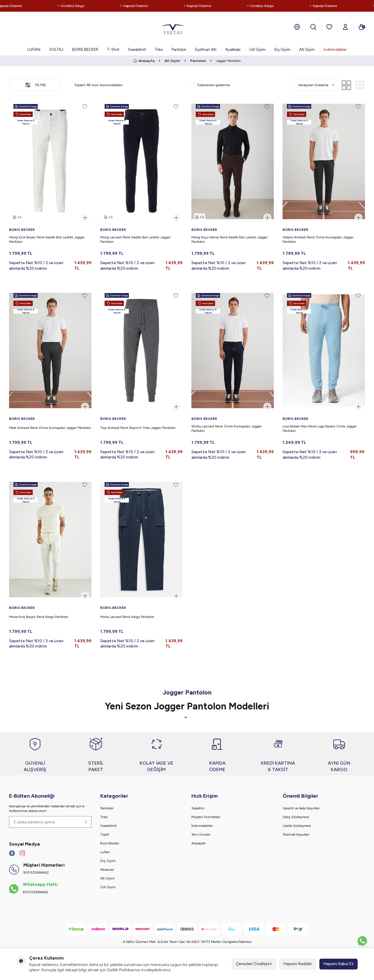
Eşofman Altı (206, 50)
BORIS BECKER (85, 50)
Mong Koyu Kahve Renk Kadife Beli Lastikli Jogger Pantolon (230, 240)
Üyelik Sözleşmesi (297, 826)
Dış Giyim (282, 50)
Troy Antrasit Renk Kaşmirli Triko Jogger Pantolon (138, 428)
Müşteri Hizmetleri (206, 817)
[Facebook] (12, 853)
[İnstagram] (22, 853)
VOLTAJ (56, 50)
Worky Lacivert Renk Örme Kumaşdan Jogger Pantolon (227, 429)
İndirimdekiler (335, 50)
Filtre (35, 85)
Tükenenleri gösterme (211, 85)
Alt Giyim (307, 50)
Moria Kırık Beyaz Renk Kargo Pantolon (39, 617)
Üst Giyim (257, 50)
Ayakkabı (233, 50)
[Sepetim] (361, 27)
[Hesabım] (345, 27)
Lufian (105, 852)
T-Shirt (113, 50)
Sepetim (198, 808)
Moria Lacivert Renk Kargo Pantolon (127, 617)
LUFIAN (34, 50)
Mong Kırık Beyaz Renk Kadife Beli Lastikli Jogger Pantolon (47, 240)
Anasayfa (144, 61)
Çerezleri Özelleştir (254, 964)
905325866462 (36, 872)
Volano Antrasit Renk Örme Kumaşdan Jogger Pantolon (318, 240)
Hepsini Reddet (298, 964)
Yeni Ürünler (201, 834)
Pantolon (179, 50)
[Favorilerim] (329, 27)
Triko (159, 50)
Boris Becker (110, 843)
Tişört (105, 834)
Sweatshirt (137, 50)
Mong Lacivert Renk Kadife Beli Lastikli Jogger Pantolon (135, 240)
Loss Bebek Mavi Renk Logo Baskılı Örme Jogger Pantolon (320, 429)
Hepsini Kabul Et (338, 964)
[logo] (173, 28)
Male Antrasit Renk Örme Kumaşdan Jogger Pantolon (50, 428)
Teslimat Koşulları (296, 834)
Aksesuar (107, 870)
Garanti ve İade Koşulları (301, 808)
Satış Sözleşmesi (296, 817)
